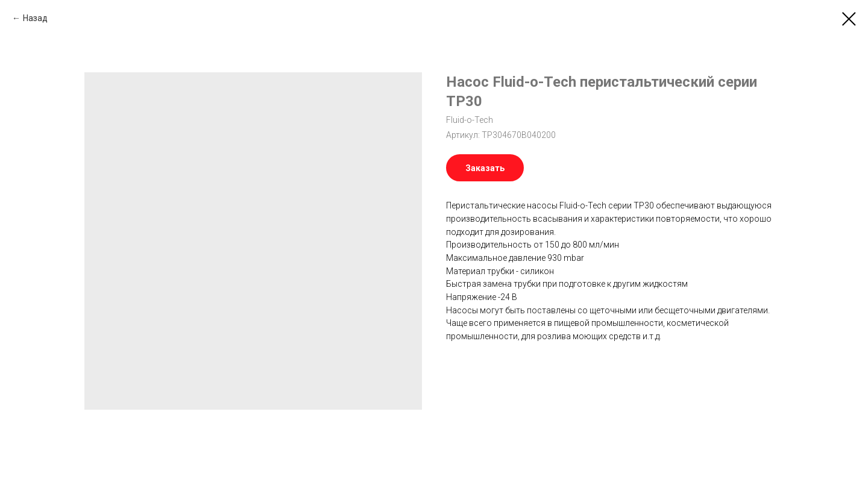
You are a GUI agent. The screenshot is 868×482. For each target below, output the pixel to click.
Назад (35, 18)
